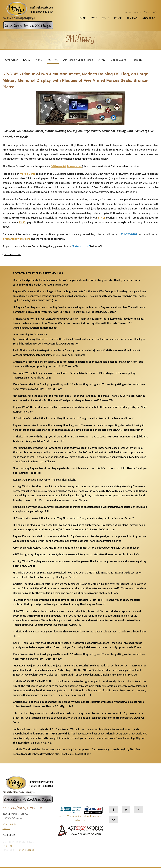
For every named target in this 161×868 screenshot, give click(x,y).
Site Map (7, 846)
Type (94, 18)
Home (82, 18)
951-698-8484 (10, 824)
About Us (149, 18)
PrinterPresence (25, 850)
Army (102, 60)
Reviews (132, 18)
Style (106, 18)
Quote (138, 12)
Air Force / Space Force (78, 60)
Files (146, 12)
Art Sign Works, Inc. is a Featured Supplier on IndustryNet (81, 815)
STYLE (102, 218)
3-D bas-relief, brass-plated (66, 166)
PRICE (23, 222)
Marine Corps (28, 174)
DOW (27, 60)
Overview (12, 60)
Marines (53, 59)
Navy (39, 60)
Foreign (137, 60)
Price (118, 18)
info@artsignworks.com (16, 239)
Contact (127, 12)
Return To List (13, 254)
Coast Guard (119, 60)
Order (155, 12)
